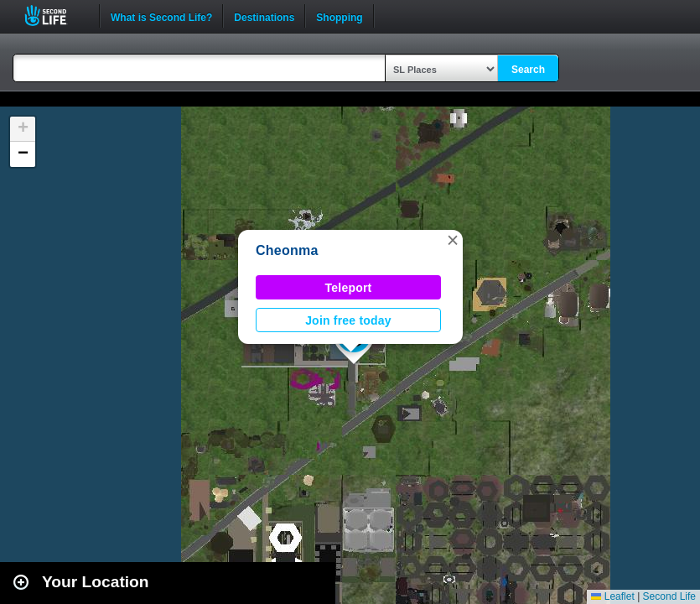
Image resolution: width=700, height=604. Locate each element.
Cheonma (287, 250)
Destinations (264, 16)
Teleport (349, 288)
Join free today (348, 320)
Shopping (339, 16)
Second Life (55, 16)
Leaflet (612, 596)
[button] (453, 240)
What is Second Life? (161, 16)
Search (528, 70)
